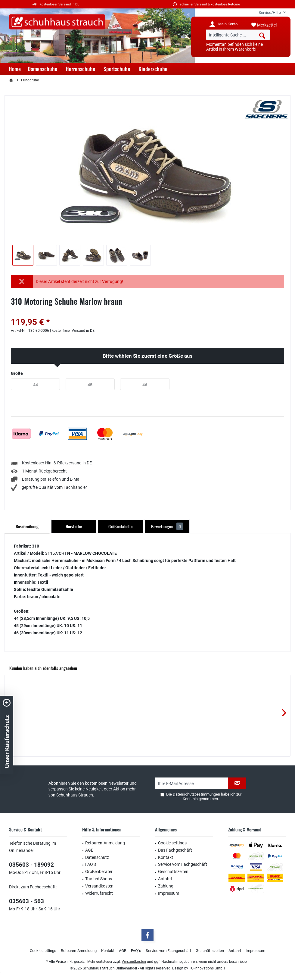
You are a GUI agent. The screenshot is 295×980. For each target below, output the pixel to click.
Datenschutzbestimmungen (196, 794)
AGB (89, 850)
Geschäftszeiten (173, 872)
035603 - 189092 (31, 865)
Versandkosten (99, 886)
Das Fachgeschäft (175, 850)
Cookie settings (172, 843)
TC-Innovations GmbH (207, 968)
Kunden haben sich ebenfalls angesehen (43, 668)
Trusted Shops (99, 879)
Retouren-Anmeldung (105, 843)
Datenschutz (97, 857)
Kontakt (166, 857)
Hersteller (74, 526)
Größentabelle (120, 526)
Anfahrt (165, 879)
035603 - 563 (26, 901)
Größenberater (99, 872)
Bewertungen (167, 526)
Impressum (169, 893)
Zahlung (166, 886)
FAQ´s (91, 864)
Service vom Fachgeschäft (183, 864)
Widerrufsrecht (99, 893)
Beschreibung (27, 526)
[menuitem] (270, 13)
